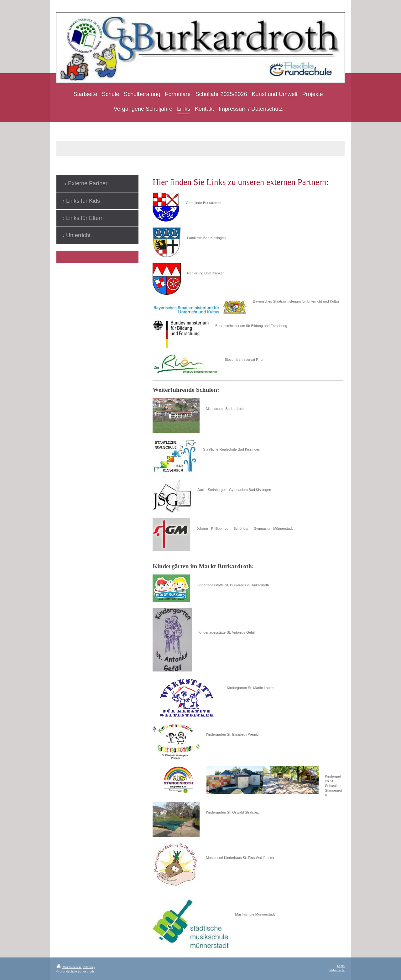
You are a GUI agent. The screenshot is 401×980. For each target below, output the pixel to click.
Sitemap (89, 967)
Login (341, 966)
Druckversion (69, 967)
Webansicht (337, 970)
